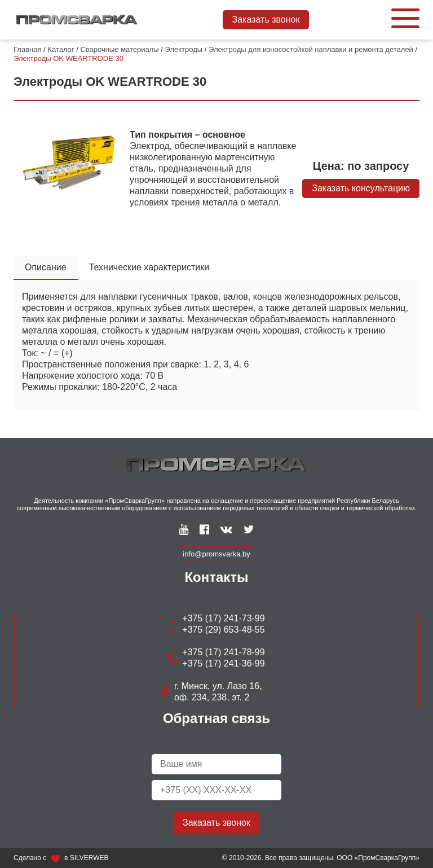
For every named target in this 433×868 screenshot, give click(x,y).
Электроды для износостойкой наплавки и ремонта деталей (311, 49)
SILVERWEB (89, 858)
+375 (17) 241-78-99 (223, 652)
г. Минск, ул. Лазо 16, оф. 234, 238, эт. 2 (218, 692)
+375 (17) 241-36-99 (223, 663)
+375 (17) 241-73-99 (223, 618)
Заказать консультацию (361, 188)
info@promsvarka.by (216, 554)
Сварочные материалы (119, 49)
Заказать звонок (266, 19)
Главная (27, 49)
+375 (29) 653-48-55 (223, 630)
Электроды (184, 49)
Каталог (61, 49)
